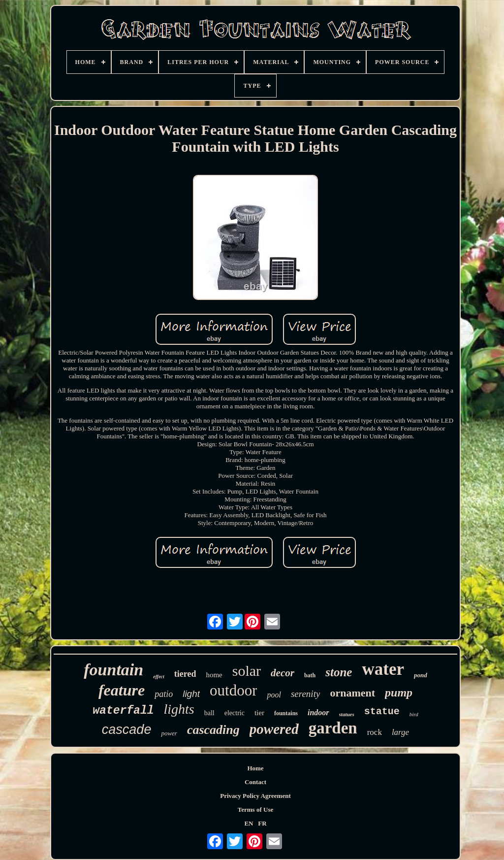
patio (164, 694)
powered (274, 729)
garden (333, 728)
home (214, 675)
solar (247, 671)
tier (259, 713)
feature (122, 690)
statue (382, 711)
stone (339, 672)
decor (283, 673)
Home (255, 768)
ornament (352, 693)
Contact (255, 782)
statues (347, 714)
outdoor (233, 690)
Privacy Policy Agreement (255, 796)
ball (209, 713)
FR (262, 823)
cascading (213, 730)
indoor (318, 712)
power (169, 733)
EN (249, 823)
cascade (127, 729)
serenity (305, 694)
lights (179, 709)
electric (235, 713)
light (191, 694)
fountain (113, 670)
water (383, 669)
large (400, 732)
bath (310, 675)
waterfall (123, 711)
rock (375, 732)
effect (159, 677)
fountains (286, 713)
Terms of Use (255, 810)
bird (414, 714)
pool (274, 695)
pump (399, 693)
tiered (185, 674)
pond (421, 675)
